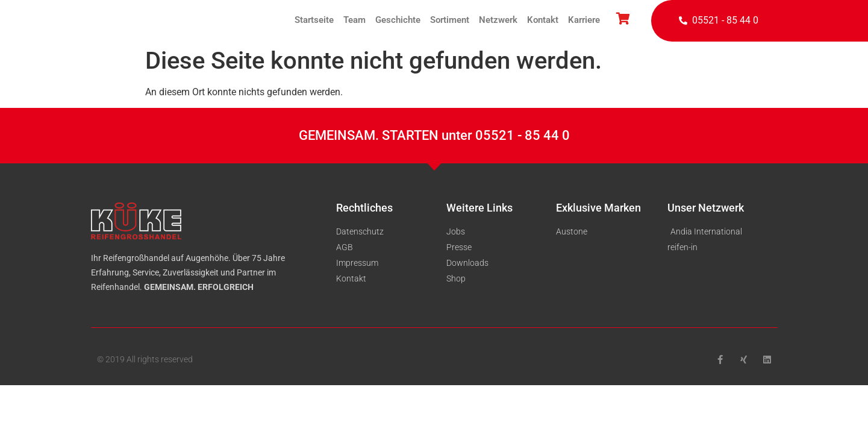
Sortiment (450, 20)
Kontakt (543, 20)
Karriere (584, 20)
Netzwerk (498, 20)
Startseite (314, 20)
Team (354, 20)
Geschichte (398, 20)
